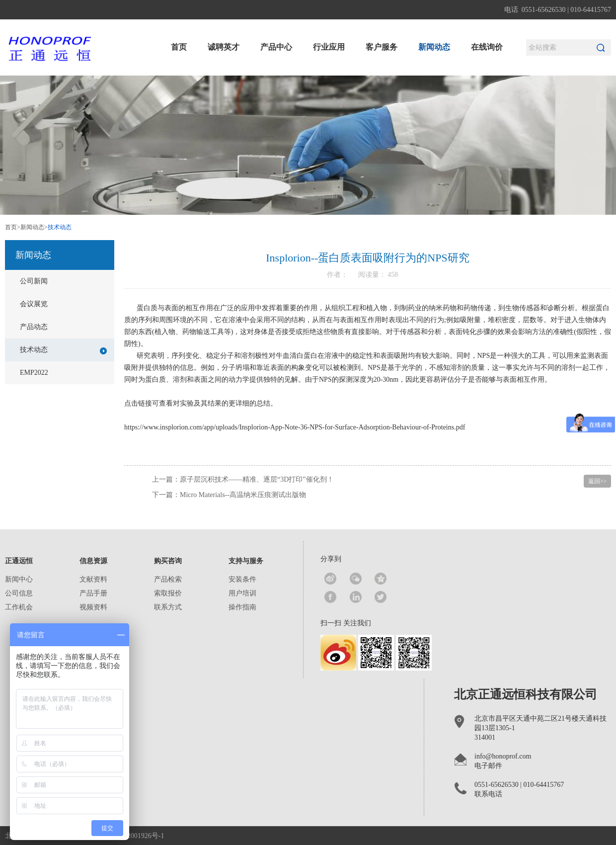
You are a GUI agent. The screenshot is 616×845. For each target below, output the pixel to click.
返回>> (598, 481)
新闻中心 (19, 579)
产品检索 (168, 579)
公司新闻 (34, 281)
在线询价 (487, 47)
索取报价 (168, 593)
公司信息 (19, 593)
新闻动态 (434, 47)
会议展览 (34, 304)
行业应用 (329, 47)
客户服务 (382, 47)
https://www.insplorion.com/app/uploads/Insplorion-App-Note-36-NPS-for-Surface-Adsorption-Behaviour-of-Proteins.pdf (295, 427)
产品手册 (93, 593)
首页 (179, 47)
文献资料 (93, 579)
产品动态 (34, 327)
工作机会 (19, 607)
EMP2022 (34, 373)
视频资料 (93, 607)
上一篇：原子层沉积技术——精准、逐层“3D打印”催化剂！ (243, 479)
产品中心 (276, 47)
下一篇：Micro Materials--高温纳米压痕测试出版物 (229, 495)
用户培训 (242, 593)
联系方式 (168, 607)
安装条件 (242, 579)
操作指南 (242, 607)
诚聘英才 (224, 47)
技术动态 (63, 350)
